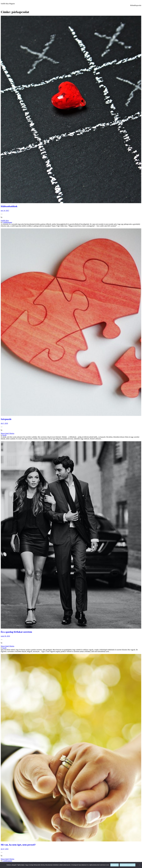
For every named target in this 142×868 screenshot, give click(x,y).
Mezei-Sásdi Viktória (7, 433)
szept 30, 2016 (5, 636)
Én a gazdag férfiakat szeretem (16, 632)
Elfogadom (114, 865)
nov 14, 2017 (5, 211)
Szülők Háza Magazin (8, 4)
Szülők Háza (5, 221)
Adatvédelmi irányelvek (128, 865)
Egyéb (4, 435)
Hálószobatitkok (9, 206)
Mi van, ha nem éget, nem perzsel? (18, 845)
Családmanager (7, 222)
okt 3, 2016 (4, 423)
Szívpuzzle (6, 419)
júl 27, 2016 (5, 849)
